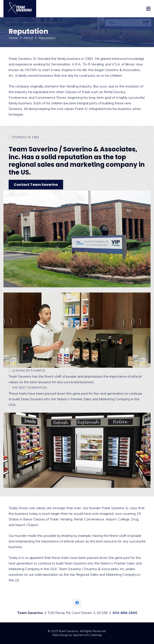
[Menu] (148, 9)
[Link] (20, 9)
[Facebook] (77, 603)
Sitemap (96, 635)
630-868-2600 (125, 613)
